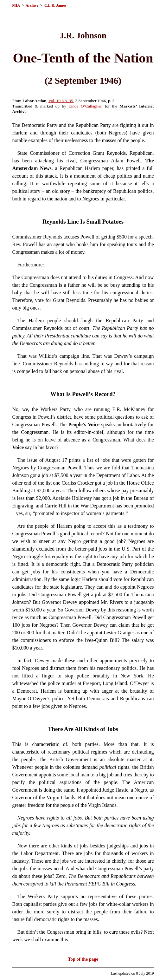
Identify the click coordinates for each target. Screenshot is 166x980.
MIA (16, 5)
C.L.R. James (55, 5)
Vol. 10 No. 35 (61, 101)
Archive (32, 5)
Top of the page (83, 959)
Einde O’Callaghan (85, 106)
